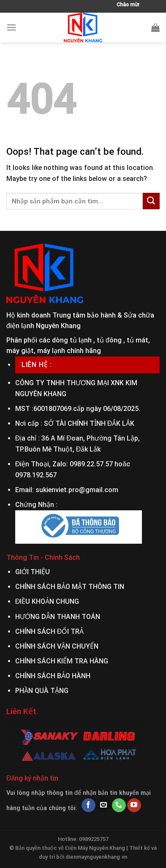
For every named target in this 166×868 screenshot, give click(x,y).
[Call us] (119, 805)
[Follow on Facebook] (88, 805)
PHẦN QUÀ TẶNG (42, 691)
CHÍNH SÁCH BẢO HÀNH (53, 676)
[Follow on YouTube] (134, 805)
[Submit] (151, 201)
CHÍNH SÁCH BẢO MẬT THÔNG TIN (70, 587)
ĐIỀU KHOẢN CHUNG (47, 601)
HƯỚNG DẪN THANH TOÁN (58, 617)
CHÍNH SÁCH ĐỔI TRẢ (50, 631)
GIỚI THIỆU (33, 572)
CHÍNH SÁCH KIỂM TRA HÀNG (62, 661)
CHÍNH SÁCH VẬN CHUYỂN (57, 646)
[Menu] (11, 27)
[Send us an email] (104, 805)
